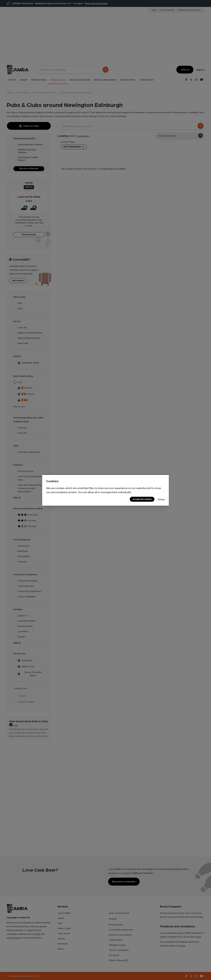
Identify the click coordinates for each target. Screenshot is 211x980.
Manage (161, 499)
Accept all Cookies (142, 499)
